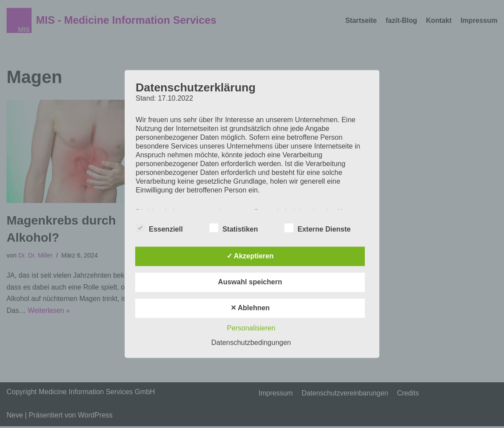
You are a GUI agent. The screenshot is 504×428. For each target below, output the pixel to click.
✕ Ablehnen (250, 308)
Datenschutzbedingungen (251, 343)
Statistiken (234, 228)
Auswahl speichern (250, 282)
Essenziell (159, 228)
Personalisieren (251, 328)
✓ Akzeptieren (250, 256)
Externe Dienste (318, 228)
